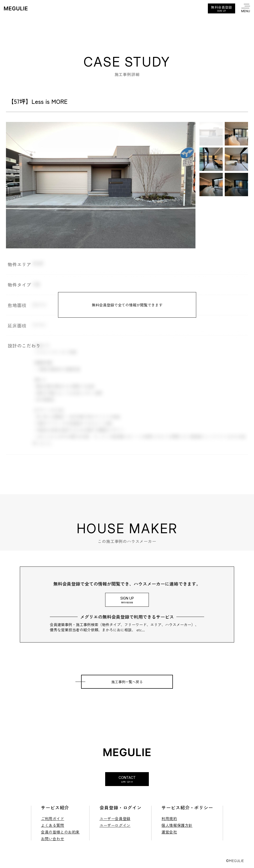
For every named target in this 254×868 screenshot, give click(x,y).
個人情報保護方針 (177, 825)
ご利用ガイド (53, 818)
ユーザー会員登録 (115, 818)
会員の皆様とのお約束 (60, 832)
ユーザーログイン (115, 825)
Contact (127, 779)
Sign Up (127, 600)
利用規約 (169, 818)
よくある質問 (53, 825)
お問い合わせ (53, 839)
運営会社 (169, 832)
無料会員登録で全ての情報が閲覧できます (127, 305)
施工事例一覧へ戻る (127, 682)
